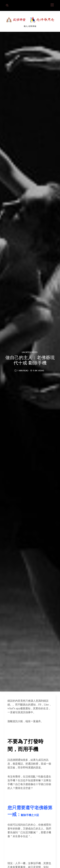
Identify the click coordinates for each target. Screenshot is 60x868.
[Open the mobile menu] (52, 5)
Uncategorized (30, 352)
